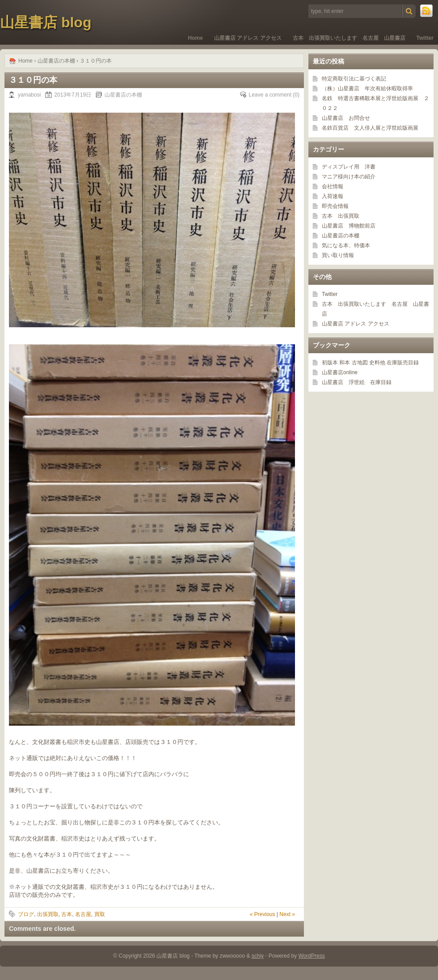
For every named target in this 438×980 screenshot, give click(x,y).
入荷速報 (333, 196)
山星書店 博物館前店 (349, 226)
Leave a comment (270, 95)
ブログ (26, 914)
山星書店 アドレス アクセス (248, 38)
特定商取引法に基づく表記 (354, 79)
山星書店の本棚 (56, 61)
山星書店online (340, 372)
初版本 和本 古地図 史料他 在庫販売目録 (370, 363)
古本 (67, 914)
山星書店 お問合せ (346, 118)
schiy (258, 956)
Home (196, 38)
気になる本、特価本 (346, 245)
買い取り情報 (338, 255)
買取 (100, 914)
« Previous (263, 914)
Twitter (425, 38)
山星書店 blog (46, 22)
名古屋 (83, 914)
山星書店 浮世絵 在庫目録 (357, 382)
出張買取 (48, 914)
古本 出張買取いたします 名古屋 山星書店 (349, 38)
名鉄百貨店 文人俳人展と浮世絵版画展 (370, 128)
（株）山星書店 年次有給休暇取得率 (367, 89)
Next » (287, 914)
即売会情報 (335, 206)
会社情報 (333, 186)
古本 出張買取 (341, 216)
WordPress (312, 956)
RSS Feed (427, 11)
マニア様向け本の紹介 (349, 177)
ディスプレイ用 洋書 (349, 167)
